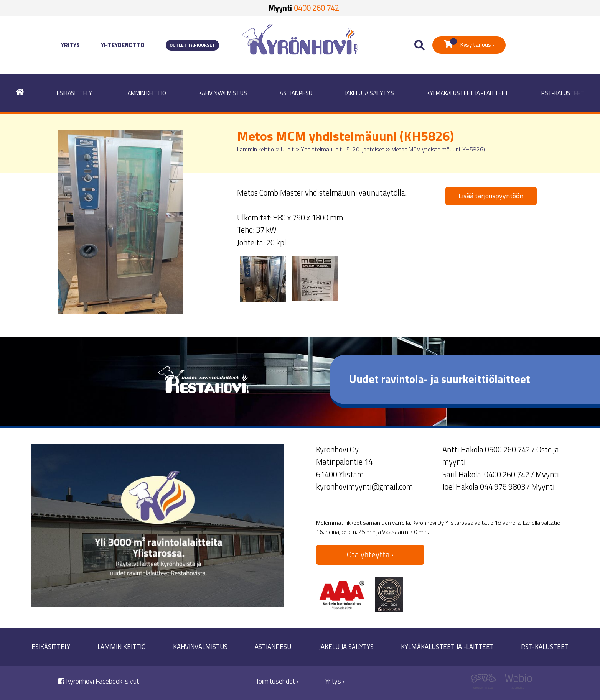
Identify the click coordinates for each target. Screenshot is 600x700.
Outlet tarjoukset (192, 45)
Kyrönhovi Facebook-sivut (99, 681)
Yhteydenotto (123, 45)
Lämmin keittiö (145, 93)
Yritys (70, 45)
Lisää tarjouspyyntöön (491, 196)
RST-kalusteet (563, 93)
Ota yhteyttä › (370, 555)
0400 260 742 (316, 8)
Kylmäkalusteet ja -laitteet (468, 93)
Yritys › (335, 681)
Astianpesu (296, 93)
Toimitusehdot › (277, 681)
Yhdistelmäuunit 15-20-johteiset (343, 149)
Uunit (287, 149)
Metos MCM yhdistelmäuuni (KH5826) (438, 149)
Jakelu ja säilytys (369, 93)
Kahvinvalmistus (223, 93)
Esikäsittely (74, 93)
